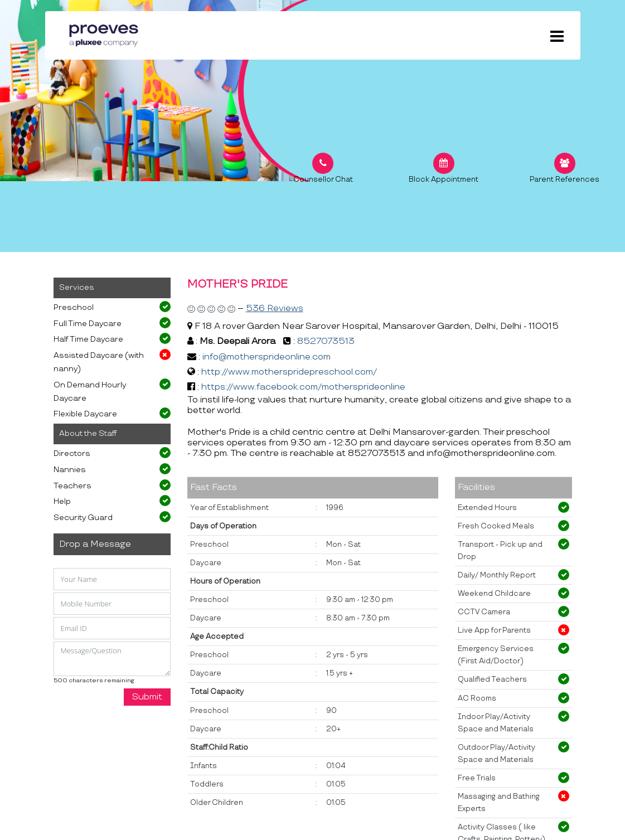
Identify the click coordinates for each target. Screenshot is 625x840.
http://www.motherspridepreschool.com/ (289, 372)
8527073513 (326, 341)
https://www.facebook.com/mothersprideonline (303, 387)
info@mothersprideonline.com (267, 357)
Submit (147, 697)
